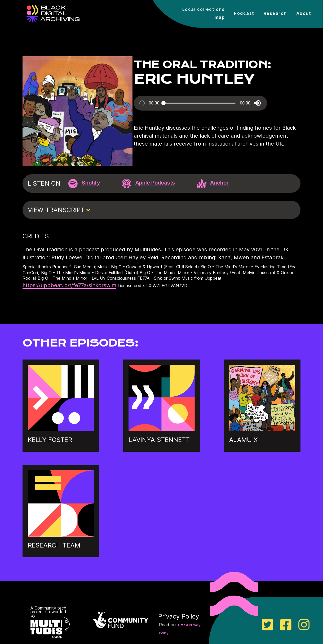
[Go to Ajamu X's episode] (262, 429)
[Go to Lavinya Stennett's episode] (162, 429)
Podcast (244, 13)
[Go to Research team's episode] (61, 535)
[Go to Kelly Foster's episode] (61, 429)
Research (275, 13)
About (304, 13)
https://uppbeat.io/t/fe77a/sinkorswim (69, 285)
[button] (258, 103)
